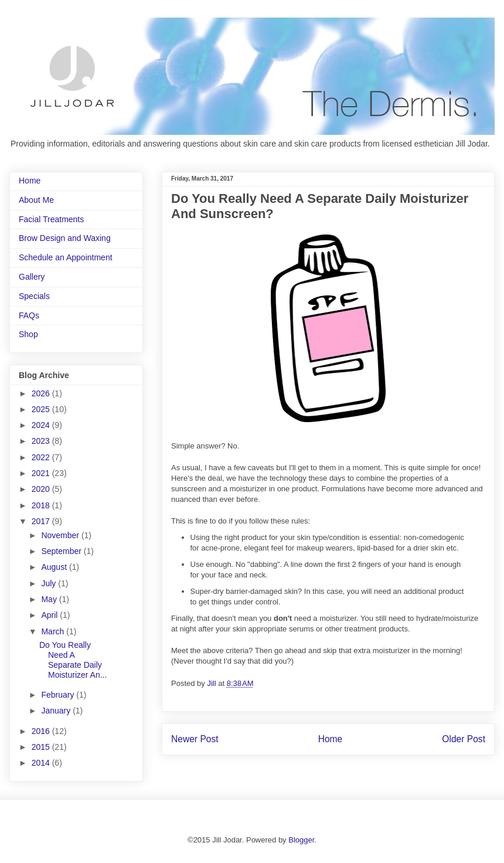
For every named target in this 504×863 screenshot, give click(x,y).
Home (331, 739)
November (61, 535)
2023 (42, 441)
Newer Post (195, 739)
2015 (42, 747)
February (59, 695)
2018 (42, 505)
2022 (42, 457)
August (55, 567)
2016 (42, 731)
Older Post (464, 739)
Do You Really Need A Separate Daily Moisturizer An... (73, 660)
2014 (42, 763)
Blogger (301, 840)
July (50, 583)
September (62, 551)
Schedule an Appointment (66, 257)
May (50, 599)
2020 (42, 489)
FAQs (29, 315)
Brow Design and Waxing (65, 238)
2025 (42, 409)
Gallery (32, 277)
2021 (42, 473)
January (57, 711)
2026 (42, 393)
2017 (42, 521)
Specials (34, 296)
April (50, 615)
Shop (28, 334)
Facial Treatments (51, 219)
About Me (36, 200)
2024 (42, 425)
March (54, 631)
